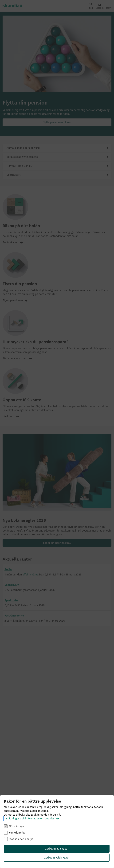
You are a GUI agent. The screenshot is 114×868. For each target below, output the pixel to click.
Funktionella (17, 833)
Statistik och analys (21, 839)
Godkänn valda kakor (57, 858)
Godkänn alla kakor (57, 849)
